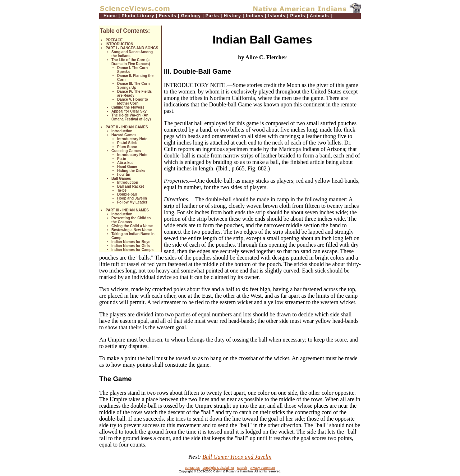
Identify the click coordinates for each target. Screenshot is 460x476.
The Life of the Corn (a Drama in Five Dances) (131, 62)
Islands (277, 16)
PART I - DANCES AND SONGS (132, 48)
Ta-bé (122, 190)
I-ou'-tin (124, 175)
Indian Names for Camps (132, 250)
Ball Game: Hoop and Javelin (237, 457)
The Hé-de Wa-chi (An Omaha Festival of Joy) (131, 117)
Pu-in (122, 159)
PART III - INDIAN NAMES (127, 210)
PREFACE (114, 40)
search (242, 468)
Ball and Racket (130, 186)
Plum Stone (127, 147)
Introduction (122, 131)
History (233, 16)
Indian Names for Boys (131, 242)
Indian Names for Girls (131, 246)
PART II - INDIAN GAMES (127, 127)
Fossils (167, 16)
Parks (212, 16)
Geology (191, 16)
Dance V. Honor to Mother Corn (133, 101)
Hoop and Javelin (132, 198)
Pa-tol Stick (127, 143)
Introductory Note (132, 139)
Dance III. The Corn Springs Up (134, 86)
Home (110, 16)
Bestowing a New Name (132, 230)
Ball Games (121, 178)
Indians (255, 16)
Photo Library (138, 16)
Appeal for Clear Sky (129, 111)
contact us (192, 468)
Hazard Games (124, 135)
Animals (319, 16)
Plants (298, 16)
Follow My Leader (132, 202)
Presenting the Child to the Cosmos (131, 220)
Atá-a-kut (125, 163)
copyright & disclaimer (218, 468)
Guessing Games (126, 151)
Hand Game (127, 167)
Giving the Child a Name (132, 226)
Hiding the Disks (131, 171)
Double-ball (127, 194)
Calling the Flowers (128, 107)
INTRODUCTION (119, 44)
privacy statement (263, 468)
